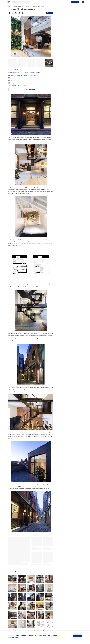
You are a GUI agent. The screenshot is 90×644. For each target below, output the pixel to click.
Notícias (53, 2)
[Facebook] (9, 13)
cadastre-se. (39, 640)
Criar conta (75, 2)
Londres (10, 435)
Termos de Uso (38, 635)
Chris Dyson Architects (22, 75)
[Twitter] (13, 13)
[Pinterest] (22, 13)
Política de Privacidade (49, 635)
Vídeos (58, 2)
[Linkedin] (16, 13)
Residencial (20, 73)
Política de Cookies (14, 637)
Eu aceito (77, 636)
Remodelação (12, 73)
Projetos (34, 2)
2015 (15, 80)
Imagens (39, 2)
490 (15, 78)
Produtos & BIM (46, 2)
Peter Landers (20, 83)
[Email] (19, 13)
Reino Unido (37, 73)
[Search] (23, 2)
